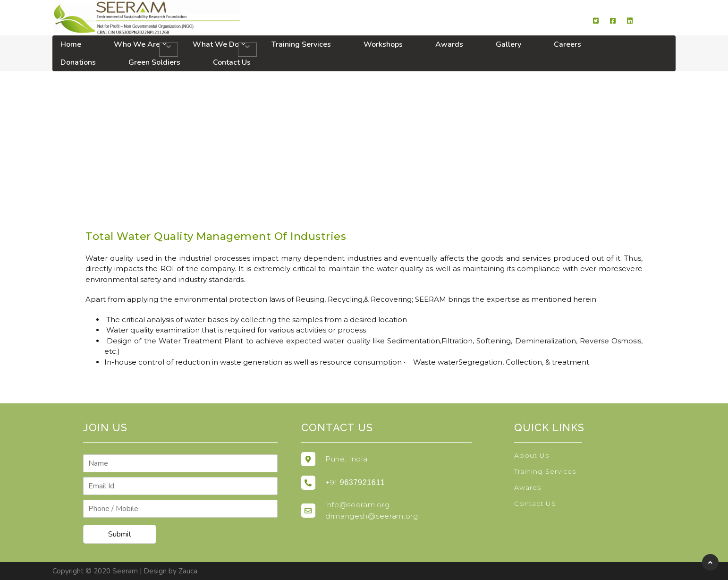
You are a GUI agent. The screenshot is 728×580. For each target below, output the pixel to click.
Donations (78, 62)
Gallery (508, 44)
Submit (120, 534)
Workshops (383, 44)
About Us (532, 455)
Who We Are (137, 44)
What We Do (216, 44)
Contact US (535, 503)
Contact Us (232, 62)
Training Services (301, 44)
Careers (567, 44)
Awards (449, 44)
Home (71, 44)
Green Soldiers (154, 62)
